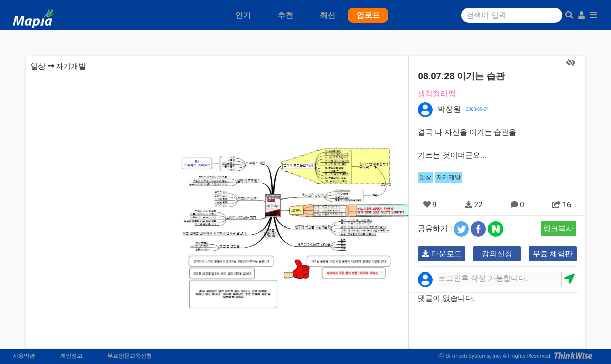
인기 (243, 15)
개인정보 (71, 356)
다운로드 (442, 254)
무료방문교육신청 (130, 356)
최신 (328, 15)
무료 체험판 (553, 254)
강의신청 (497, 254)
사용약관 (24, 356)
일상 (38, 66)
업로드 (368, 15)
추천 (286, 15)
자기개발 (71, 66)
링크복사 (558, 229)
